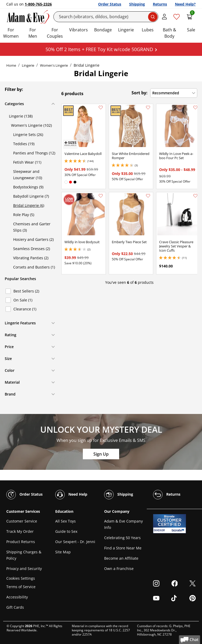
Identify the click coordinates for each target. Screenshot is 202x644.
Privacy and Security (24, 569)
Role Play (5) (24, 215)
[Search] (106, 17)
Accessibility (17, 597)
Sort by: (140, 93)
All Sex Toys (65, 521)
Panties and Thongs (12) (34, 153)
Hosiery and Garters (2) (33, 239)
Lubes (148, 30)
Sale (191, 30)
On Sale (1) (23, 300)
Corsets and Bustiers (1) (34, 267)
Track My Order (20, 531)
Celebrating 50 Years (122, 538)
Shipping (137, 4)
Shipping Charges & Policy (24, 555)
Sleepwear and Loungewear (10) (28, 175)
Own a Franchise (119, 569)
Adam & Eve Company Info (123, 524)
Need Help (71, 495)
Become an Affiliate (121, 558)
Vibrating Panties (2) (31, 258)
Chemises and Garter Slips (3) (32, 227)
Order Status (110, 4)
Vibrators (79, 30)
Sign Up (101, 454)
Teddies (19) (24, 144)
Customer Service (22, 521)
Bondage (103, 30)
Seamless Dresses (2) (32, 249)
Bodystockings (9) (28, 187)
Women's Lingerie (54, 65)
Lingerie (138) (21, 116)
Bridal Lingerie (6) (29, 205)
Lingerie (126, 30)
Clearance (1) (25, 309)
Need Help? (185, 4)
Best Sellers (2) (26, 291)
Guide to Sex (66, 531)
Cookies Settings (21, 578)
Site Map (63, 552)
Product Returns (21, 542)
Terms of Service (21, 587)
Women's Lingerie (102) (31, 125)
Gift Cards (15, 607)
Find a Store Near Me (123, 548)
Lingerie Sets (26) (28, 135)
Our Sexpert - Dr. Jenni (75, 542)
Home (11, 65)
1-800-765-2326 (38, 4)
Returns (160, 4)
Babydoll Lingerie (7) (31, 196)
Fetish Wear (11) (27, 162)
